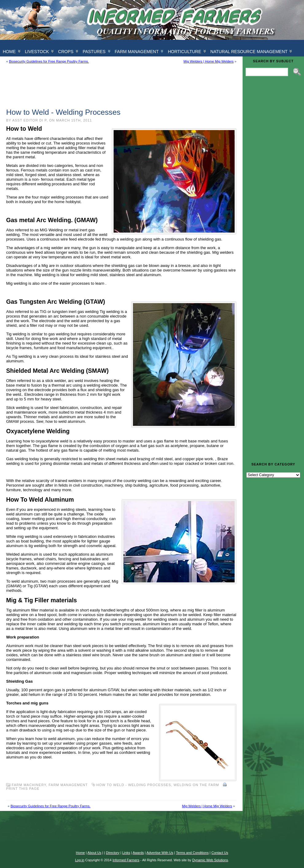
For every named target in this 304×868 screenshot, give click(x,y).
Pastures (94, 52)
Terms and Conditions (192, 853)
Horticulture (185, 52)
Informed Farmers (126, 860)
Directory (113, 853)
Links (126, 853)
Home (80, 853)
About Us (94, 853)
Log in (80, 860)
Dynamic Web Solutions (210, 860)
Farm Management (137, 52)
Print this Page (23, 789)
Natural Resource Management (249, 52)
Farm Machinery (29, 785)
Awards (138, 853)
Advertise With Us (160, 853)
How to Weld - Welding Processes (134, 785)
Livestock (37, 52)
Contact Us (220, 853)
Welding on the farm (196, 785)
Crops (66, 52)
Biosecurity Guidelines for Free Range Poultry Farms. (49, 61)
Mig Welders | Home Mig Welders (209, 61)
